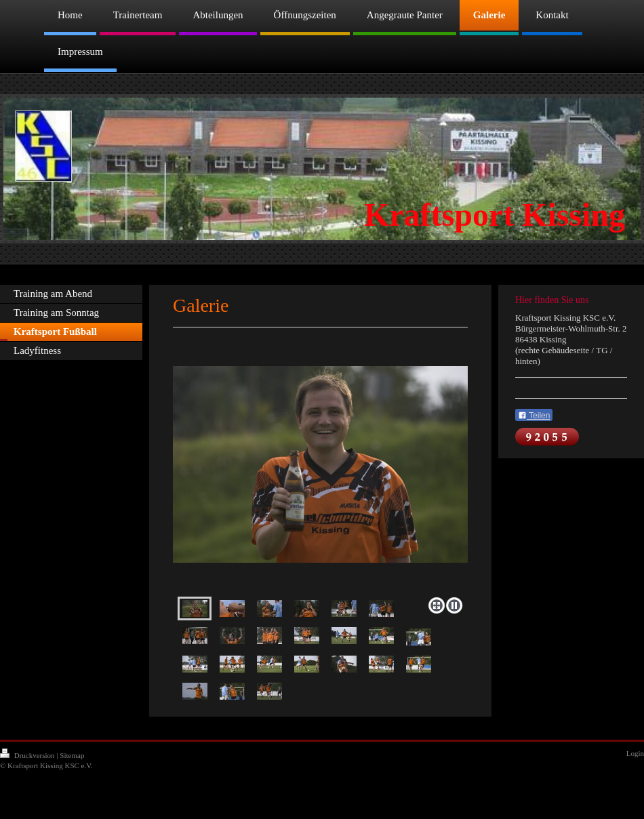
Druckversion (28, 755)
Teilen (534, 416)
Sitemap (72, 755)
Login (635, 753)
